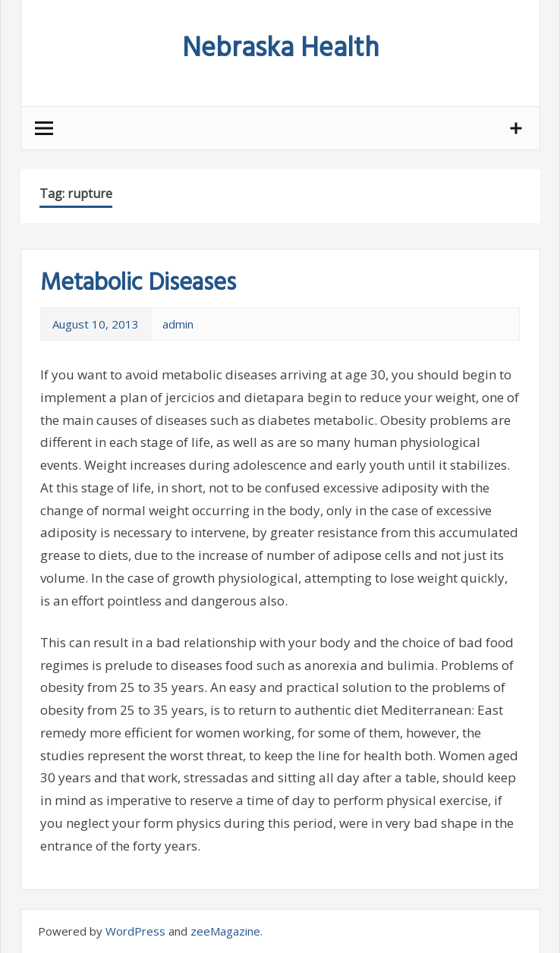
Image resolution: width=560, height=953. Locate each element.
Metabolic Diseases (138, 283)
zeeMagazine (225, 931)
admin (178, 324)
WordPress (135, 931)
